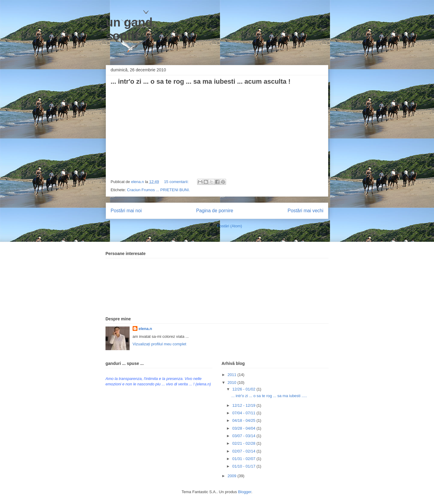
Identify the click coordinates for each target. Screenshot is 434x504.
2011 (233, 375)
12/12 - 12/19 (244, 405)
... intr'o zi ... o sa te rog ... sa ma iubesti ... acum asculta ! (201, 81)
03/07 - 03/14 (244, 436)
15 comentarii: (177, 182)
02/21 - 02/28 (244, 443)
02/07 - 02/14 (244, 451)
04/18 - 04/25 (244, 420)
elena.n (145, 329)
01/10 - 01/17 (244, 466)
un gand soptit (129, 29)
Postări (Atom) (230, 226)
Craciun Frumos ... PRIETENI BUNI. (158, 190)
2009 (233, 476)
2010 (233, 383)
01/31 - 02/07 (244, 459)
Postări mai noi (126, 211)
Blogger (245, 492)
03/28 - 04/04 (244, 428)
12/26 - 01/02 (244, 389)
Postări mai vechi (305, 211)
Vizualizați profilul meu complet (159, 344)
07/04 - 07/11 (244, 413)
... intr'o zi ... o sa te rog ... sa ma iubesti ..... (269, 396)
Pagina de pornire (215, 211)
